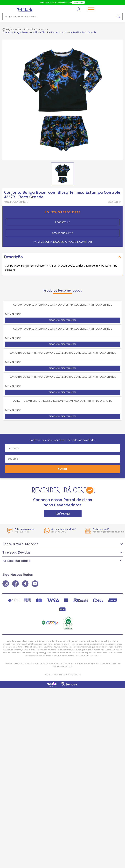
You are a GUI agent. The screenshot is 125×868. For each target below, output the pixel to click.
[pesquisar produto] (118, 16)
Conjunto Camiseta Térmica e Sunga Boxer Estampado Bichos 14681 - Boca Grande (62, 341)
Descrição (13, 257)
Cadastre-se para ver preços (63, 356)
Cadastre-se (62, 222)
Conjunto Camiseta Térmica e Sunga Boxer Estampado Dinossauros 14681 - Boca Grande (63, 461)
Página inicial (14, 29)
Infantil (28, 29)
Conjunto (41, 29)
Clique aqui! (78, 2)
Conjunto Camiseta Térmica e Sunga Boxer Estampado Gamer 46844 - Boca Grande (62, 581)
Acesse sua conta (62, 233)
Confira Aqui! (63, 693)
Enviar (62, 649)
